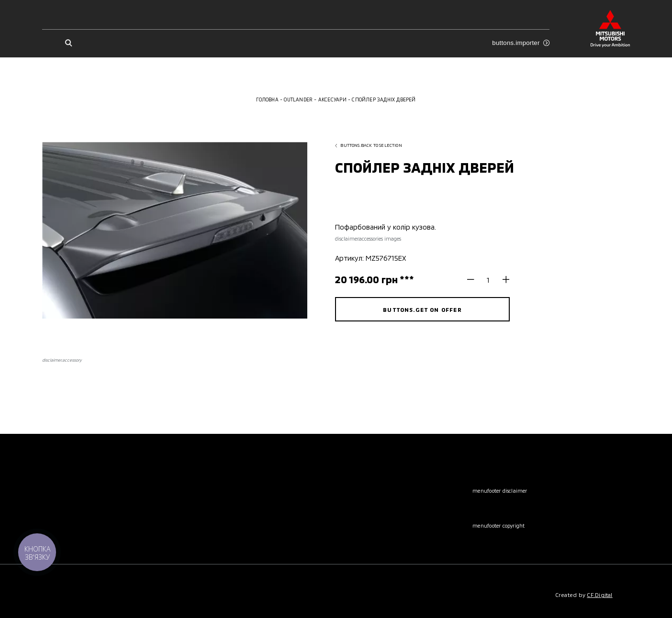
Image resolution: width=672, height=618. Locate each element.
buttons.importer (521, 43)
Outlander (298, 99)
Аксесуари (332, 99)
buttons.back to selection (369, 145)
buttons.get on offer (422, 309)
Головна (267, 99)
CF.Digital (599, 595)
